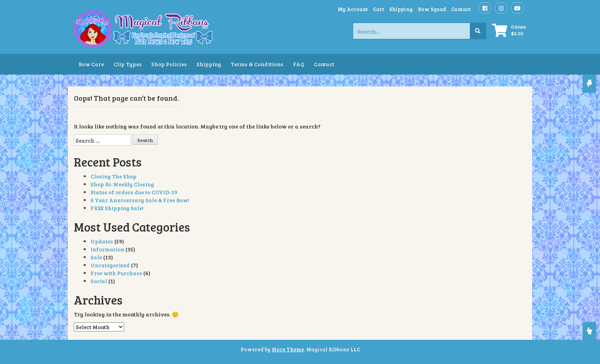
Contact (461, 9)
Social (99, 281)
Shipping (401, 9)
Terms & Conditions (257, 64)
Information (107, 249)
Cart (379, 9)
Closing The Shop (113, 176)
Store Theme (288, 349)
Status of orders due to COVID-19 (134, 192)
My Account (353, 9)
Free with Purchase (116, 273)
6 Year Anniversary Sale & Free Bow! (140, 200)
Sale (96, 257)
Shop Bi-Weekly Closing (122, 184)
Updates (102, 241)
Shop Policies (169, 64)
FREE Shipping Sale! (117, 208)
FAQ (299, 64)
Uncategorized (110, 265)
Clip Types (128, 64)
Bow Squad (432, 9)
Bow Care (91, 64)
